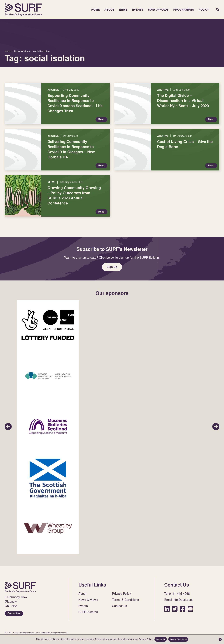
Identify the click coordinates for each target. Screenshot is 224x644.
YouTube (190, 609)
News (123, 10)
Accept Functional (178, 639)
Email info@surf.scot (178, 600)
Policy (204, 10)
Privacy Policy (121, 594)
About (109, 10)
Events (138, 10)
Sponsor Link (48, 325)
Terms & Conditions (125, 600)
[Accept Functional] (220, 639)
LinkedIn (167, 609)
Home (23, 10)
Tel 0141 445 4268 (177, 594)
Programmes (184, 10)
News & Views (88, 600)
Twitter (175, 609)
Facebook (183, 609)
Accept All (161, 639)
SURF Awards (158, 10)
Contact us (14, 613)
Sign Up (112, 267)
